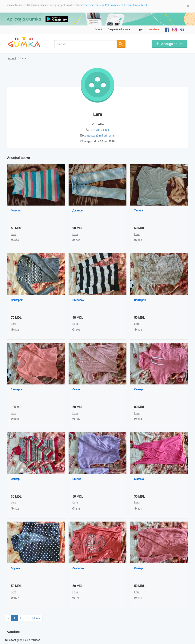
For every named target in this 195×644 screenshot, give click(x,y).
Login (139, 29)
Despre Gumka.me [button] (119, 29)
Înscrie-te (154, 29)
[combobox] (86, 44)
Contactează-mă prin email (99, 136)
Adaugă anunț (172, 44)
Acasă (98, 29)
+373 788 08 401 (99, 130)
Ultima (36, 604)
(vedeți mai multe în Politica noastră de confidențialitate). (114, 5)
